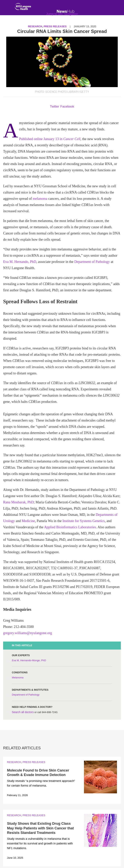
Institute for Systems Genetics (84, 521)
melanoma (40, 199)
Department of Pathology (92, 262)
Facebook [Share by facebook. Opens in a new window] (67, 107)
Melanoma (18, 678)
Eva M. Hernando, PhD (20, 262)
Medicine (28, 521)
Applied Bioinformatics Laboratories (70, 527)
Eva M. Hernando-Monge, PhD (29, 660)
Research (14, 762)
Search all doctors (23, 712)
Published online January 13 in (50, 139)
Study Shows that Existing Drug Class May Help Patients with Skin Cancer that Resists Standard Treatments (40, 828)
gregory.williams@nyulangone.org (28, 633)
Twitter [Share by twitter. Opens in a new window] (55, 107)
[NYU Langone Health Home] (23, 7)
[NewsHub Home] (66, 11)
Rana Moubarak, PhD (18, 502)
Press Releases (34, 762)
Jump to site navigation (62, 14)
